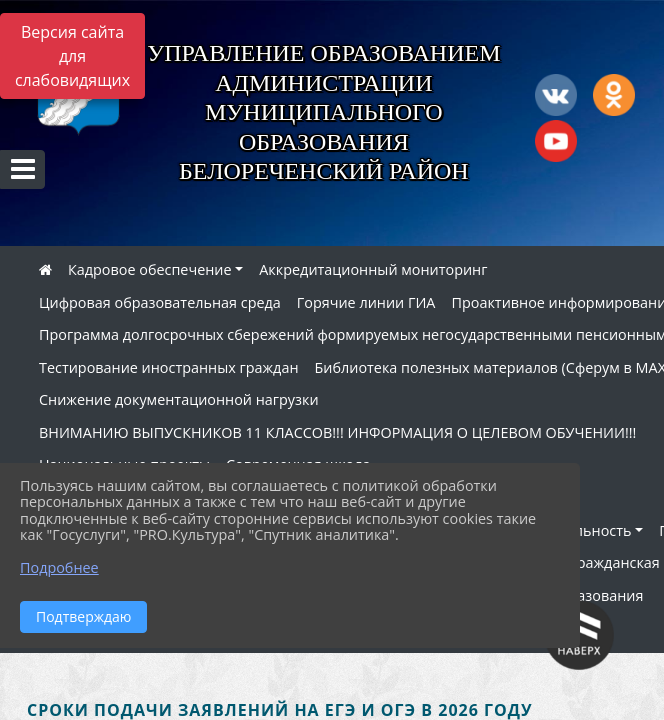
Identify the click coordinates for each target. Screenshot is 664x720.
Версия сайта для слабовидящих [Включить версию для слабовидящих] (72, 56)
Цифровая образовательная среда (160, 302)
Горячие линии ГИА (366, 302)
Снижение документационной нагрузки (179, 399)
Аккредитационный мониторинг (373, 269)
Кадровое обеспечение (150, 269)
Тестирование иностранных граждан (169, 367)
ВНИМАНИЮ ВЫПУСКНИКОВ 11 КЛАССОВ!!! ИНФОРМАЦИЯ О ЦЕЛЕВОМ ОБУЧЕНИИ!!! (337, 432)
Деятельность (582, 530)
